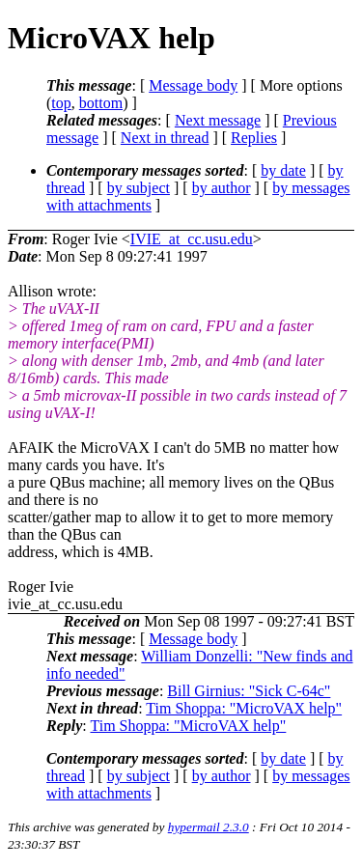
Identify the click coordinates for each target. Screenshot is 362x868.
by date (283, 170)
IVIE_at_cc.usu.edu (192, 239)
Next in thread (165, 138)
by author (222, 188)
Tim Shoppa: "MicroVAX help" (244, 708)
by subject (139, 188)
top (61, 103)
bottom (101, 103)
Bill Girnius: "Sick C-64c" (249, 691)
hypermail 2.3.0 (209, 827)
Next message (218, 120)
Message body (193, 85)
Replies (254, 138)
